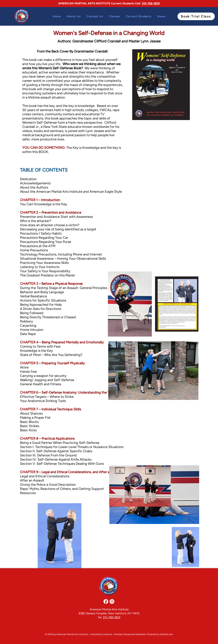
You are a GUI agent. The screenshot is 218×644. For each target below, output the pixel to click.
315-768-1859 (151, 3)
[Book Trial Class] (196, 16)
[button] (114, 16)
